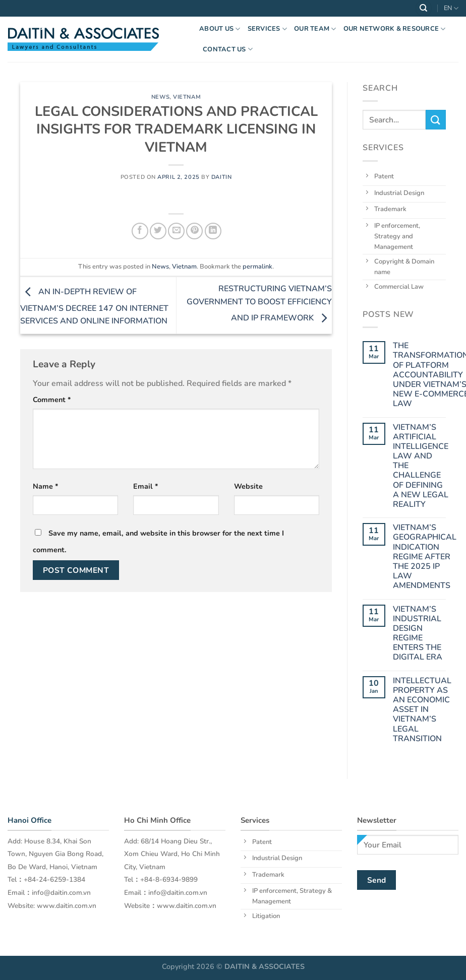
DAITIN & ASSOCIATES (265, 966)
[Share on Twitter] (158, 231)
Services (268, 29)
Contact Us (228, 49)
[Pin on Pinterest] (194, 231)
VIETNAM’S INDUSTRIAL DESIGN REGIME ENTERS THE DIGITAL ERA (418, 633)
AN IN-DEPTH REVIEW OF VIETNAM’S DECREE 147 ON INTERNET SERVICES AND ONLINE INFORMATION (94, 307)
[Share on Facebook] (140, 231)
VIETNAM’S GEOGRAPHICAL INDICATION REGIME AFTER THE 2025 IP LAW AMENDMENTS (425, 557)
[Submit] (436, 120)
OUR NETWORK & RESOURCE (395, 29)
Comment (52, 400)
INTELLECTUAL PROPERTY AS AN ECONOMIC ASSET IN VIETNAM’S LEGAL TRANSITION (422, 709)
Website (248, 486)
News (160, 97)
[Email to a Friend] (176, 231)
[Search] (424, 8)
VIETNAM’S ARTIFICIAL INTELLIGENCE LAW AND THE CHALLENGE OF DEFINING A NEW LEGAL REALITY (421, 466)
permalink (257, 267)
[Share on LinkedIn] (213, 231)
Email (146, 486)
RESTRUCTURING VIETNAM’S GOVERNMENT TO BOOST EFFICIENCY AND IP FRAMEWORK (259, 303)
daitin (221, 177)
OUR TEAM (315, 29)
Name (46, 486)
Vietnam (187, 97)
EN (451, 8)
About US (220, 29)
